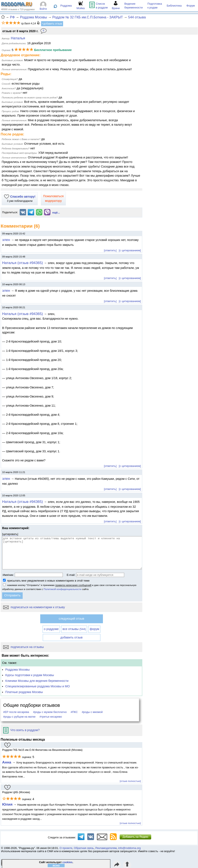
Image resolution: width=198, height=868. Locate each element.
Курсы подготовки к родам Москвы (30, 675)
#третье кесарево (51, 717)
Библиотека (174, 6)
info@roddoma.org (129, 848)
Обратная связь (84, 848)
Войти (43, 9)
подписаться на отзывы (24, 647)
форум (94, 629)
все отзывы (74, 629)
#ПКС (74, 712)
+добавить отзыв (52, 24)
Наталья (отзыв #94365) (23, 263)
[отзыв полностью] (130, 781)
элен (6, 240)
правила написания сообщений (73, 585)
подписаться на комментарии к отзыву (34, 607)
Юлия (7, 804)
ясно (56, 865)
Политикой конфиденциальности (62, 589)
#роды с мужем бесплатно (50, 712)
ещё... (56, 213)
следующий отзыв (71, 619)
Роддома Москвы (17, 670)
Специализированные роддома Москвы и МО (38, 686)
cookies (68, 862)
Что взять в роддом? (21, 730)
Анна (7, 762)
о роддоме (51, 629)
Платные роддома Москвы (24, 692)
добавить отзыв (71, 637)
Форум (191, 6)
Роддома (66, 6)
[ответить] (110, 250)
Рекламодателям (106, 848)
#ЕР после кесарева (16, 712)
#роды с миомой (92, 712)
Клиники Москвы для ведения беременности (37, 681)
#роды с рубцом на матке (19, 717)
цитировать (10, 534)
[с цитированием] (130, 250)
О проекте (66, 848)
